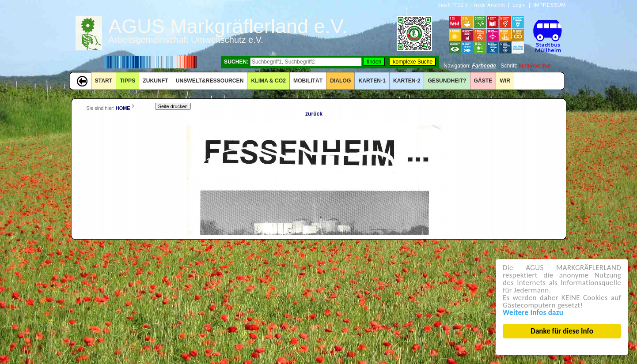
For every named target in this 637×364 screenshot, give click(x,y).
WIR (505, 81)
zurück (314, 114)
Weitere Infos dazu (533, 313)
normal (542, 66)
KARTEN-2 (407, 81)
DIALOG (340, 81)
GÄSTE (483, 81)
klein (525, 66)
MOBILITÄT (308, 81)
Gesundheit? (447, 81)
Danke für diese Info (562, 331)
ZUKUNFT (155, 81)
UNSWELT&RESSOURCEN (210, 81)
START (104, 81)
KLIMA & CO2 (268, 81)
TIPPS (127, 81)
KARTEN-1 (372, 81)
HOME (123, 108)
